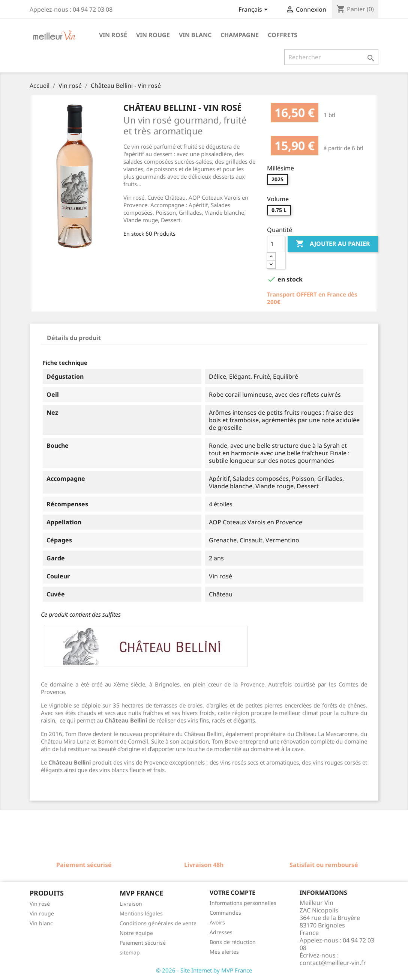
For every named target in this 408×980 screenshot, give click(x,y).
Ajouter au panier (333, 244)
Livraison (131, 904)
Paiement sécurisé (143, 943)
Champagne (240, 35)
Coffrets (283, 35)
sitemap (130, 952)
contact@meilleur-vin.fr (333, 963)
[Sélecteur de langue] (254, 10)
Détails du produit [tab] (74, 338)
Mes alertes (224, 952)
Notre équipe (136, 933)
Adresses (221, 932)
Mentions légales (141, 913)
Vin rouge (153, 35)
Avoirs (217, 922)
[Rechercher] (331, 57)
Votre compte (232, 893)
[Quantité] (276, 244)
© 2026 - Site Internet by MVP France (204, 970)
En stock (134, 234)
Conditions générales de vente (158, 923)
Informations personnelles (243, 903)
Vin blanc (195, 35)
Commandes (225, 913)
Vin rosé (113, 35)
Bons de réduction (233, 942)
